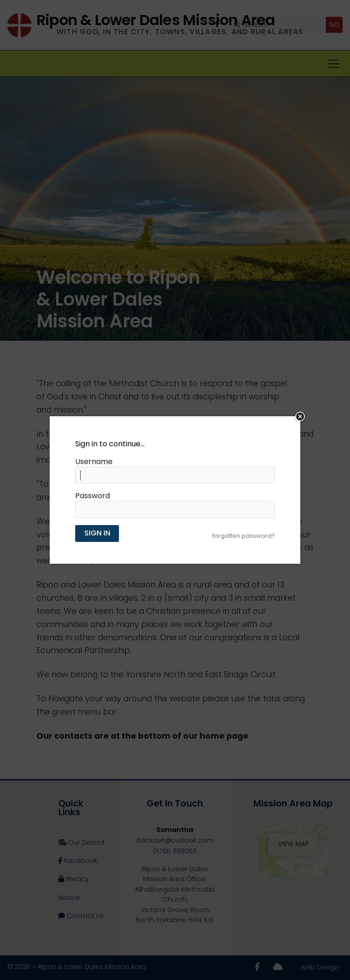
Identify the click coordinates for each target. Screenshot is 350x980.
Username (94, 462)
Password (93, 496)
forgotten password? (244, 536)
